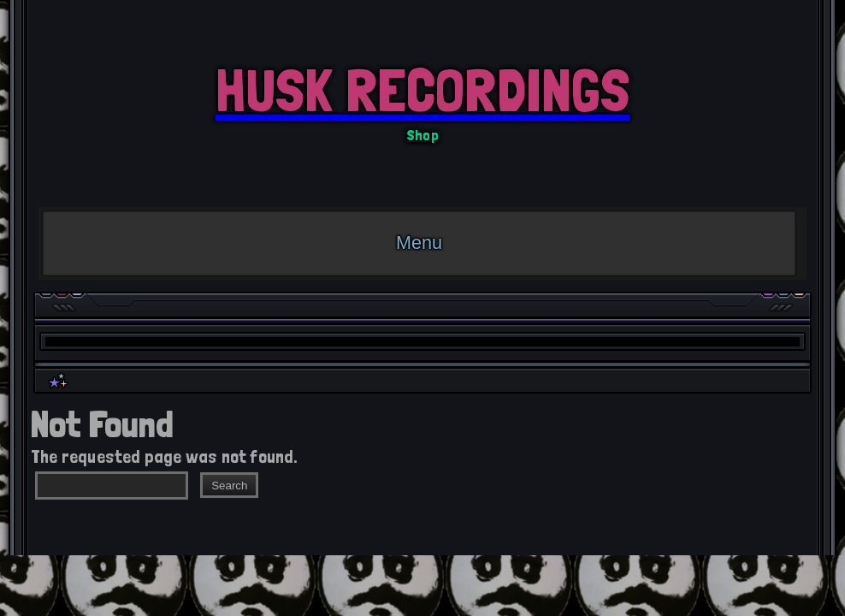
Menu (419, 243)
